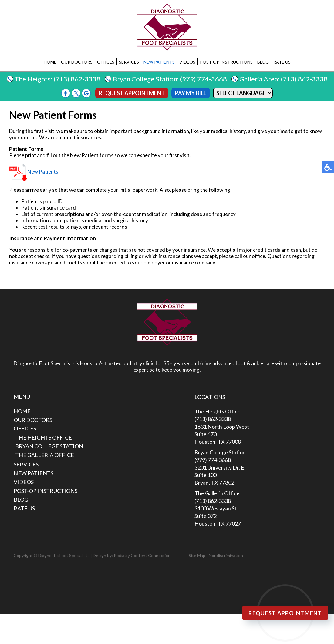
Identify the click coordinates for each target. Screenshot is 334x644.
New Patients (159, 62)
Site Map (197, 555)
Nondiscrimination (226, 555)
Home (50, 62)
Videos (187, 62)
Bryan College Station (49, 446)
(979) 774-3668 (204, 79)
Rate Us (282, 62)
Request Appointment (132, 93)
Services (129, 62)
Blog (263, 62)
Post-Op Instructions (226, 62)
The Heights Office (44, 437)
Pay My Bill (191, 93)
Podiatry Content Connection (142, 555)
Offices (106, 62)
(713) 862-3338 (77, 79)
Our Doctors (77, 62)
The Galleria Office (45, 455)
